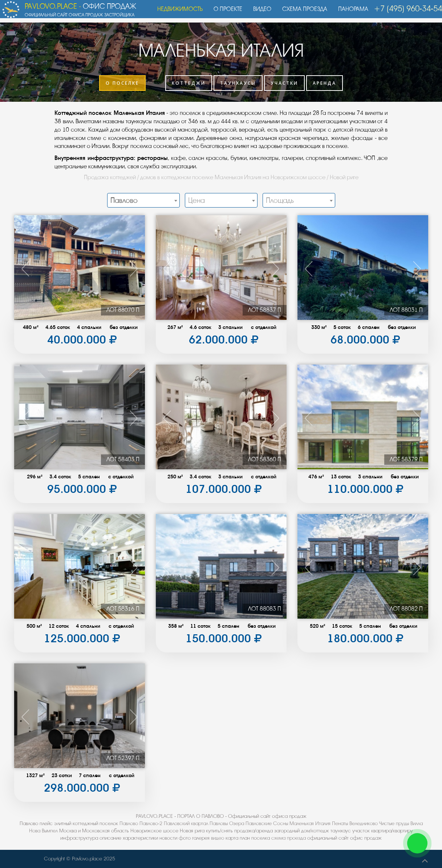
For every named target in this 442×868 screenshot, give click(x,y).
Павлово (129, 823)
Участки (284, 83)
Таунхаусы (238, 83)
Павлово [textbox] (124, 200)
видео (218, 838)
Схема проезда (301, 13)
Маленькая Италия (310, 823)
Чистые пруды (394, 823)
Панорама (350, 13)
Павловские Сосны (267, 823)
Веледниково (364, 823)
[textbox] (221, 201)
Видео (259, 13)
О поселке (122, 83)
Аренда (325, 83)
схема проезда (289, 838)
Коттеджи (189, 83)
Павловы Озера (227, 823)
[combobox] (143, 200)
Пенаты (340, 823)
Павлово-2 (151, 823)
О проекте (224, 13)
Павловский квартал (186, 823)
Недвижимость (176, 13)
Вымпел (50, 831)
